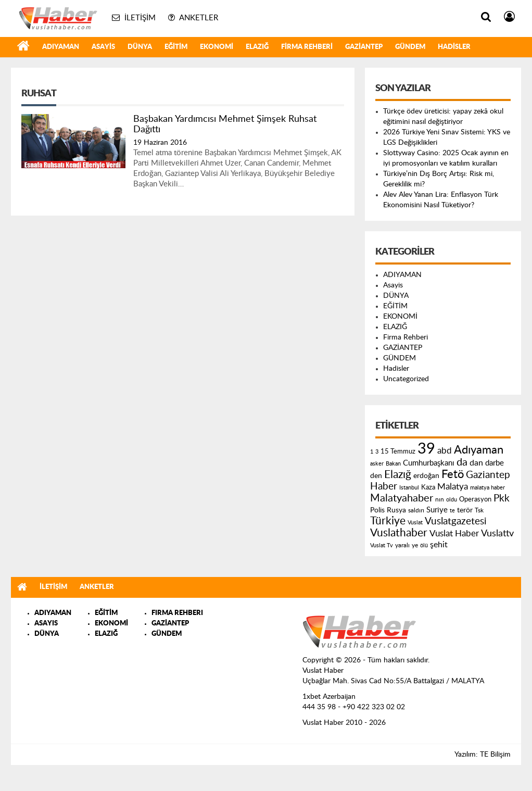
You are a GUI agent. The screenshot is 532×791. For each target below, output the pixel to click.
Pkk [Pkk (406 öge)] (502, 499)
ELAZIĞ (257, 47)
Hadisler (454, 47)
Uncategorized (406, 379)
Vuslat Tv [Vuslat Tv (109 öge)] (382, 545)
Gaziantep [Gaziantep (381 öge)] (488, 475)
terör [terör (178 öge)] (465, 510)
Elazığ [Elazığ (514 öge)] (398, 475)
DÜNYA (140, 47)
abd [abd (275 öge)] (445, 451)
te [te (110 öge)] (452, 511)
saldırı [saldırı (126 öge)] (416, 511)
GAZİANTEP (364, 47)
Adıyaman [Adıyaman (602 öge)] (479, 450)
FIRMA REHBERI (177, 613)
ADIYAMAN (61, 47)
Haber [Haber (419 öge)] (384, 486)
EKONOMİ (217, 47)
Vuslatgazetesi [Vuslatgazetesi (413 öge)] (456, 521)
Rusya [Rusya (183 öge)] (396, 510)
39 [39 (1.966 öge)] (426, 449)
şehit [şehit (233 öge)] (439, 545)
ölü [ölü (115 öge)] (424, 545)
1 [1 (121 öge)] (372, 452)
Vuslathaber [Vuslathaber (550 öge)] (399, 533)
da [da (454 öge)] (462, 462)
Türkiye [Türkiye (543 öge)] (388, 521)
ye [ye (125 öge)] (415, 545)
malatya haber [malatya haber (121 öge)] (487, 488)
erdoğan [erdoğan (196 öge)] (426, 476)
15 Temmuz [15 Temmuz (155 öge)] (398, 452)
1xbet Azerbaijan (329, 697)
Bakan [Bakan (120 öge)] (393, 464)
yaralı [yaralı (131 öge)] (402, 545)
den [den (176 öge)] (376, 476)
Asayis (103, 47)
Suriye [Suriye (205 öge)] (437, 510)
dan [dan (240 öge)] (476, 463)
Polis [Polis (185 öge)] (377, 510)
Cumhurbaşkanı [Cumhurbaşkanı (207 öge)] (429, 463)
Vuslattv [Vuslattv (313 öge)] (497, 533)
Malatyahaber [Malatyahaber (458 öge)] (402, 498)
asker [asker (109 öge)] (377, 464)
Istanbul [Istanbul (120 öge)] (409, 488)
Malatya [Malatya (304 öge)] (453, 487)
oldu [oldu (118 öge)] (452, 500)
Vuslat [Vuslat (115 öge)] (415, 523)
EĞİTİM (176, 47)
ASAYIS (46, 624)
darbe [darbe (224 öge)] (495, 463)
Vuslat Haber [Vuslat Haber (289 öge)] (454, 533)
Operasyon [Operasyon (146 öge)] (475, 499)
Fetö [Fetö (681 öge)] (453, 474)
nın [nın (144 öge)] (440, 499)
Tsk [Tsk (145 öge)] (479, 510)
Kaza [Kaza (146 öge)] (428, 487)
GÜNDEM (410, 47)
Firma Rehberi (307, 47)
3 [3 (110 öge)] (377, 452)
